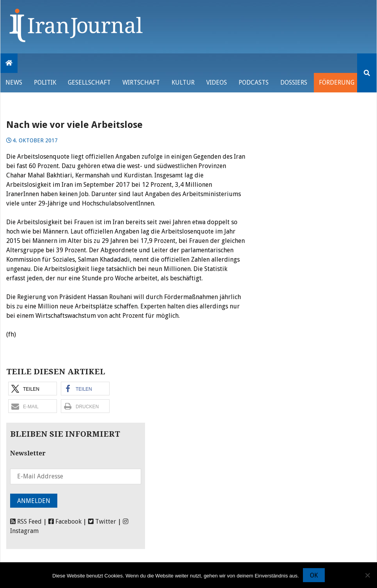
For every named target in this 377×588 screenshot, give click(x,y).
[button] (33, 389)
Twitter (102, 522)
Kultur (183, 82)
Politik (45, 82)
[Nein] (367, 575)
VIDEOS (217, 82)
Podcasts (254, 82)
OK (314, 575)
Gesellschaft (89, 82)
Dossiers (294, 82)
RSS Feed (26, 522)
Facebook (65, 522)
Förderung (337, 82)
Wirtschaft (141, 82)
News (14, 82)
